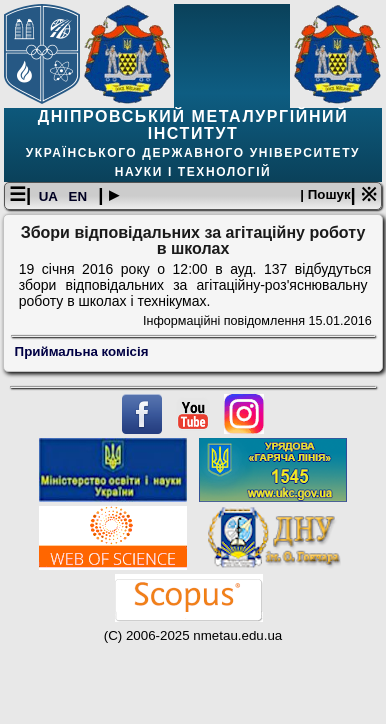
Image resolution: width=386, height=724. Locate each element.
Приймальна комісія (82, 351)
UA (50, 196)
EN (80, 196)
